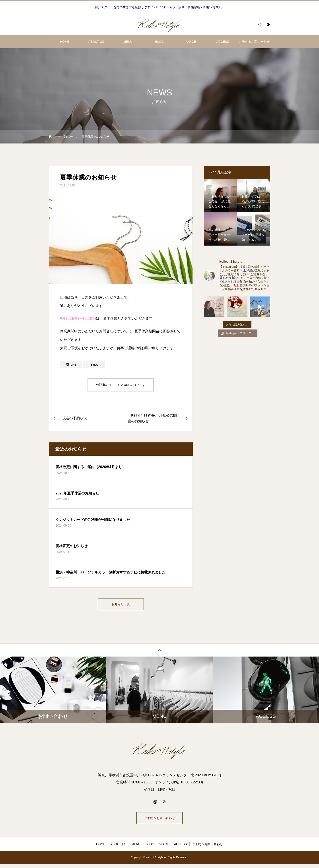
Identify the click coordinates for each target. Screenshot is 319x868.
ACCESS (223, 42)
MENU (128, 42)
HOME (65, 42)
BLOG (160, 42)
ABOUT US (96, 42)
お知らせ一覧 (121, 605)
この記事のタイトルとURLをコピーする (121, 385)
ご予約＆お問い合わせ (254, 42)
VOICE (191, 42)
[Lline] (71, 365)
